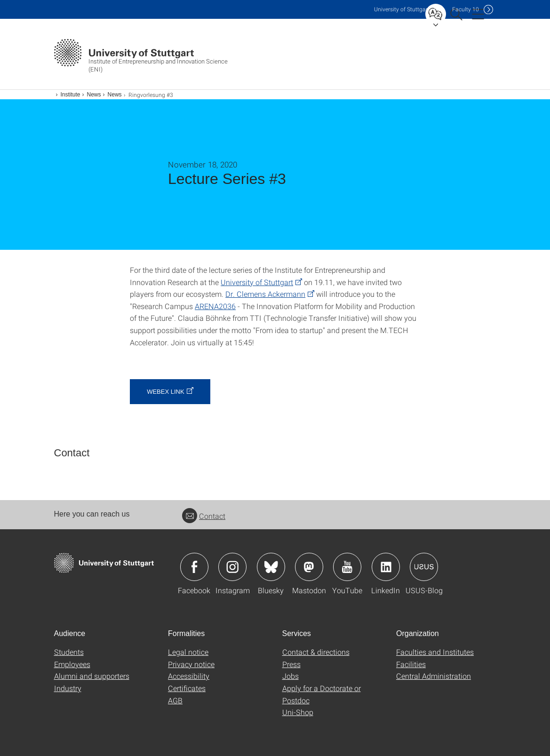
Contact (204, 516)
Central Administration (434, 676)
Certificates (187, 688)
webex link (165, 392)
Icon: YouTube (347, 567)
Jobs (291, 676)
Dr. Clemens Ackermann (265, 294)
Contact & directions (316, 652)
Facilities (411, 664)
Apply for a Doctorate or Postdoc (322, 694)
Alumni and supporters (92, 676)
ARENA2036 (215, 306)
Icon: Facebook (194, 567)
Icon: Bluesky (271, 567)
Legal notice (188, 652)
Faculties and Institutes (435, 652)
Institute (71, 95)
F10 (466, 9)
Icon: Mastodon (309, 567)
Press (291, 664)
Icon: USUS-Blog (424, 567)
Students (69, 652)
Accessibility (189, 676)
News (94, 95)
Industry (68, 688)
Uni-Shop (298, 712)
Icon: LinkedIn (386, 567)
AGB (175, 700)
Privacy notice (191, 664)
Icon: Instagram (232, 567)
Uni (402, 9)
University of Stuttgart (257, 282)
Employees (72, 664)
